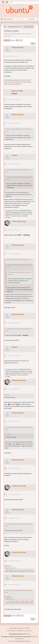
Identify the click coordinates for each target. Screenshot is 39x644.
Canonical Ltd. (19, 639)
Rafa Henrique (18, 47)
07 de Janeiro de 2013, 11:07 (11, 56)
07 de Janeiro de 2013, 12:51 (15, 584)
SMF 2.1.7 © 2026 (14, 641)
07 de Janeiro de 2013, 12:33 (14, 254)
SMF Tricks (27, 634)
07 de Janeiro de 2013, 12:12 (14, 164)
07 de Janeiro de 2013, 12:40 (14, 421)
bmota (15, 155)
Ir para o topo (7, 616)
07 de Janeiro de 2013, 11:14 (14, 99)
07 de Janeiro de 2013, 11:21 (14, 123)
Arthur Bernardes (19, 221)
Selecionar (12, 568)
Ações (33, 44)
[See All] (5, 27)
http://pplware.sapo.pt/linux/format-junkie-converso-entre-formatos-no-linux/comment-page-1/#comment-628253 (18, 82)
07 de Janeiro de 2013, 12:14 (14, 230)
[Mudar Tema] (11, 2)
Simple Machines (25, 641)
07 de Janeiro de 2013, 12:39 (14, 389)
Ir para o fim (7, 40)
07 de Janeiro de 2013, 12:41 (15, 468)
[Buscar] (28, 19)
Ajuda (9, 631)
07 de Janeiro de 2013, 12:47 (15, 561)
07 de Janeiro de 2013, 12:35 (14, 356)
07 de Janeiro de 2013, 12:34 (14, 323)
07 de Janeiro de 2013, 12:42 (15, 494)
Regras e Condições (17, 631)
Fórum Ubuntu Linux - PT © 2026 (19, 628)
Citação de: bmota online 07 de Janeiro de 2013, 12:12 (19, 260)
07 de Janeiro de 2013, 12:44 (15, 518)
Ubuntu (34, 636)
